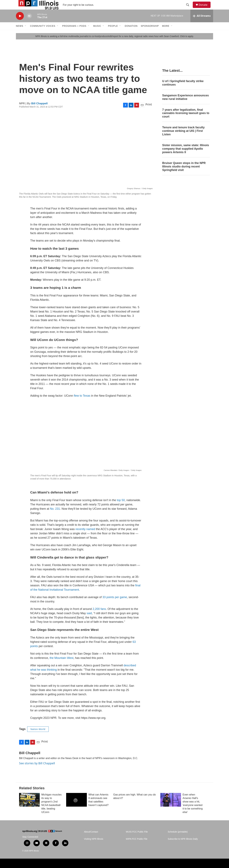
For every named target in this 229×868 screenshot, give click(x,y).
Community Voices (43, 33)
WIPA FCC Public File (137, 846)
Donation (131, 33)
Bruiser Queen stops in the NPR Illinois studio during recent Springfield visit (184, 174)
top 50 (121, 507)
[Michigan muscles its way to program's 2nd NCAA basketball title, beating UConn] (29, 807)
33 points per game (115, 604)
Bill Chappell (40, 111)
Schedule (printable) (178, 839)
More (166, 33)
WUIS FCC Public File (137, 839)
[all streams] (202, 23)
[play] (20, 23)
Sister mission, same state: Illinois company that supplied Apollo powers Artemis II (186, 156)
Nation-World (38, 736)
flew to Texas (82, 403)
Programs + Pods (74, 33)
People (113, 33)
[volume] (29, 23)
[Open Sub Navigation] (26, 33)
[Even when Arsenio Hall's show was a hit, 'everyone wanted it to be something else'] (171, 807)
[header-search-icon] (189, 8)
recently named (85, 536)
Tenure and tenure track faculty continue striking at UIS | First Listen (183, 138)
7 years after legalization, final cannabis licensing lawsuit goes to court (186, 120)
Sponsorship (150, 33)
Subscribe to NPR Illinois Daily (183, 846)
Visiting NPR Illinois (94, 846)
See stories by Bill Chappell (37, 770)
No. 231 (55, 516)
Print (149, 111)
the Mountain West (62, 665)
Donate (205, 8)
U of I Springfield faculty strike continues (183, 90)
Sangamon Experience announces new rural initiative (186, 104)
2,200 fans (99, 616)
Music (97, 33)
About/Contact (91, 839)
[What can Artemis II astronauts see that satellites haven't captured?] (76, 807)
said (89, 620)
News (20, 33)
